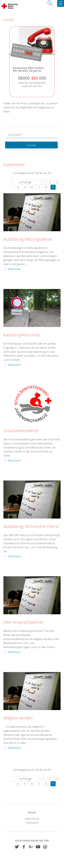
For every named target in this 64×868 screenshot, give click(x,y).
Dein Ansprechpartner (23, 622)
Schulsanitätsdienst (21, 431)
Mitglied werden (18, 718)
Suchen (31, 145)
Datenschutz (32, 819)
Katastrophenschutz (22, 335)
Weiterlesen (14, 269)
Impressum (32, 823)
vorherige (25, 182)
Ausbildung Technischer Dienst (31, 527)
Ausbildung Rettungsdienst (28, 239)
